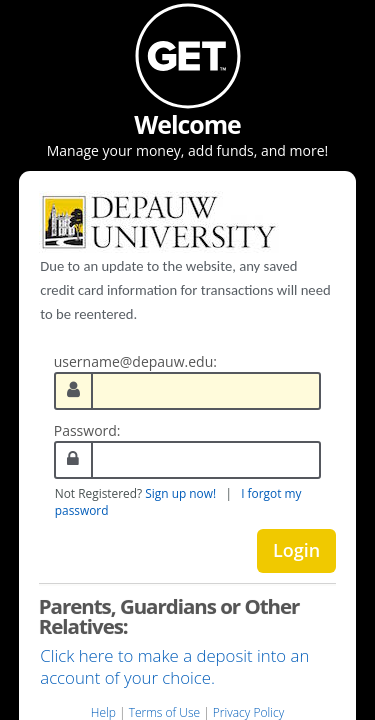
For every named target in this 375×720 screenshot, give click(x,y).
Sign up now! (180, 493)
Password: (87, 430)
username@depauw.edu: (135, 361)
